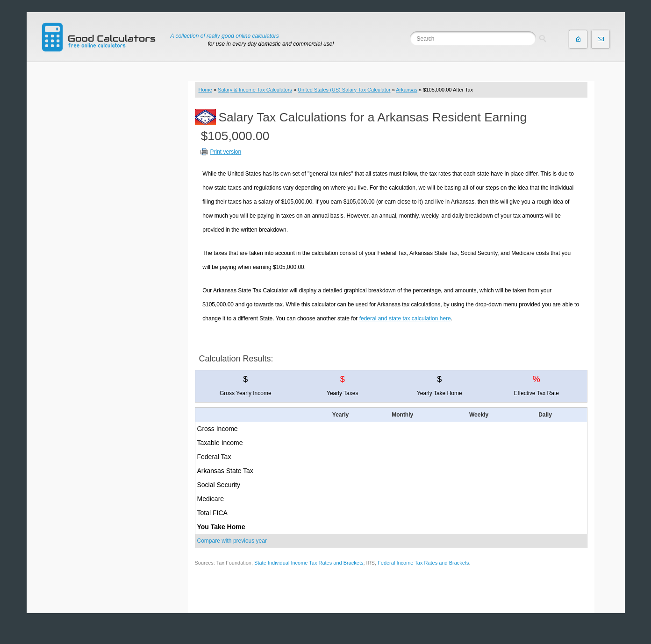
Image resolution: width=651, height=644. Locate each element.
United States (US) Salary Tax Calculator (344, 90)
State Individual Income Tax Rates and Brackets (309, 563)
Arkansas (407, 90)
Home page (578, 39)
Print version (226, 152)
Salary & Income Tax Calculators (255, 90)
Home (205, 90)
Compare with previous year (232, 541)
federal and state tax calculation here (405, 318)
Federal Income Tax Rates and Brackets (423, 563)
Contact (601, 39)
